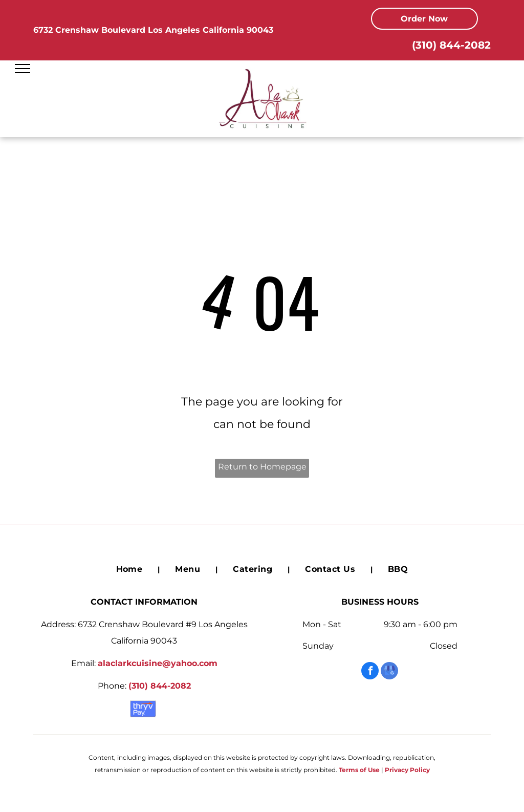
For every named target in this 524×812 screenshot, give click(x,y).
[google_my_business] (389, 672)
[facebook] (370, 672)
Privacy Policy (407, 770)
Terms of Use (359, 770)
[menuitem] (130, 569)
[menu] (23, 69)
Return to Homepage (262, 467)
